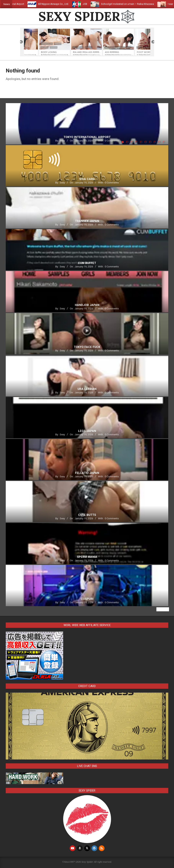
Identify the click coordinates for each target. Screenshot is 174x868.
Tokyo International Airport (15, 4)
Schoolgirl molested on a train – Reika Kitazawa (133, 4)
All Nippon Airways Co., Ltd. (59, 4)
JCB (90, 4)
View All (163, 609)
